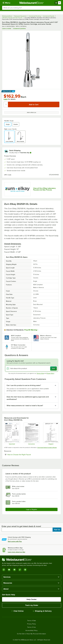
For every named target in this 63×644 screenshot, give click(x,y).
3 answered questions (19, 29)
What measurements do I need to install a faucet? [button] (25, 406)
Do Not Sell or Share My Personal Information (32, 634)
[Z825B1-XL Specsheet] (12, 434)
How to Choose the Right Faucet (25, 455)
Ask (54, 368)
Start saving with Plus (15, 541)
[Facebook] (14, 570)
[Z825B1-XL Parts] (51, 434)
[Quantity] (6, 104)
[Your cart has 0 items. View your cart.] (58, 3)
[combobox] (32, 8)
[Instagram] (4, 570)
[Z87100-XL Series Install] (32, 434)
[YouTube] (9, 570)
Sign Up (57, 530)
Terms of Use (40, 373)
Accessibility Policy (32, 631)
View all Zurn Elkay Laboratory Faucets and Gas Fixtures (44, 189)
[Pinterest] (25, 570)
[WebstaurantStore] (28, 560)
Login (6, 99)
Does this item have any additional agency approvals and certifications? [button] (28, 398)
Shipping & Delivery (42, 611)
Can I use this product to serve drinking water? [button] (24, 385)
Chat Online (18, 611)
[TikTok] (20, 570)
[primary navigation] (6, 3)
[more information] (31, 153)
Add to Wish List (32, 112)
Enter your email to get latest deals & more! (21, 526)
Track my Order (32, 605)
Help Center (32, 599)
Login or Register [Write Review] (32, 509)
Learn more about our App (16, 552)
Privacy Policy (50, 373)
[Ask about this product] (32, 368)
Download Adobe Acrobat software (47, 448)
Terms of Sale (32, 621)
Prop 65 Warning (31, 330)
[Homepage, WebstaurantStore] (32, 3)
